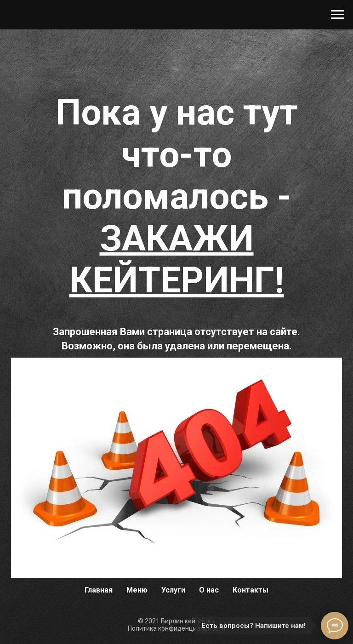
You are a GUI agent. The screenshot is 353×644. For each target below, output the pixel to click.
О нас (209, 590)
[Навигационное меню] (337, 15)
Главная (99, 590)
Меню (137, 590)
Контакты (251, 590)
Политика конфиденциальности (176, 628)
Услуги (173, 590)
